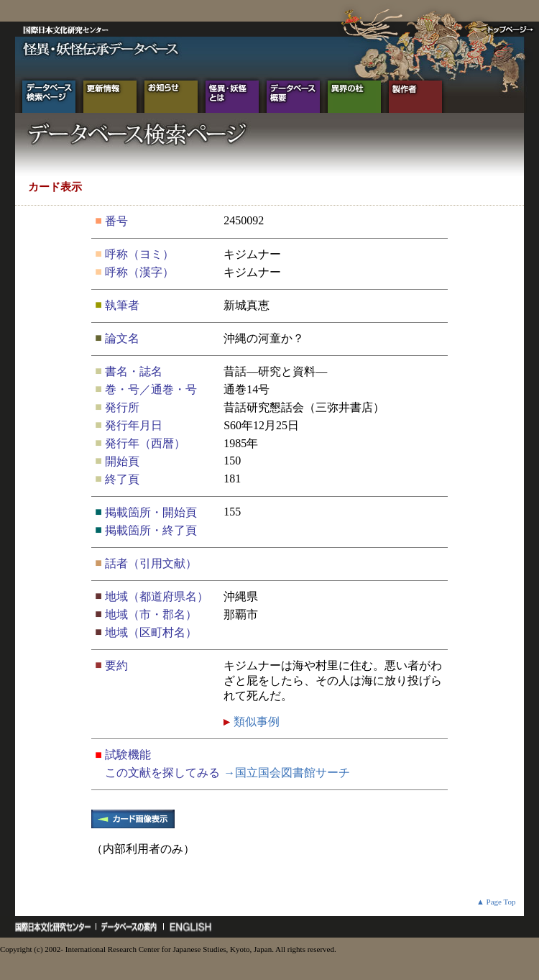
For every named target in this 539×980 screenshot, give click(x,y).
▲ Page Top (496, 902)
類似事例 (255, 722)
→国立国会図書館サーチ (287, 773)
